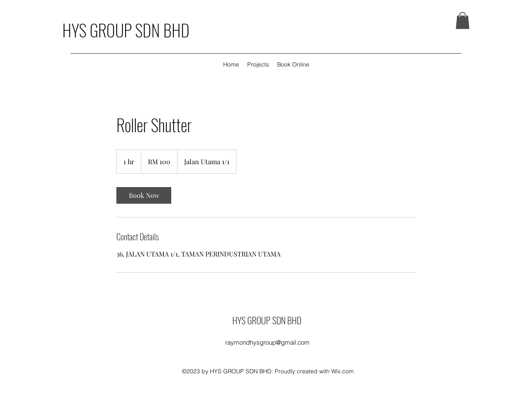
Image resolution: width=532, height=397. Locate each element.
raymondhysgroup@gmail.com (267, 342)
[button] (463, 21)
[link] (144, 195)
